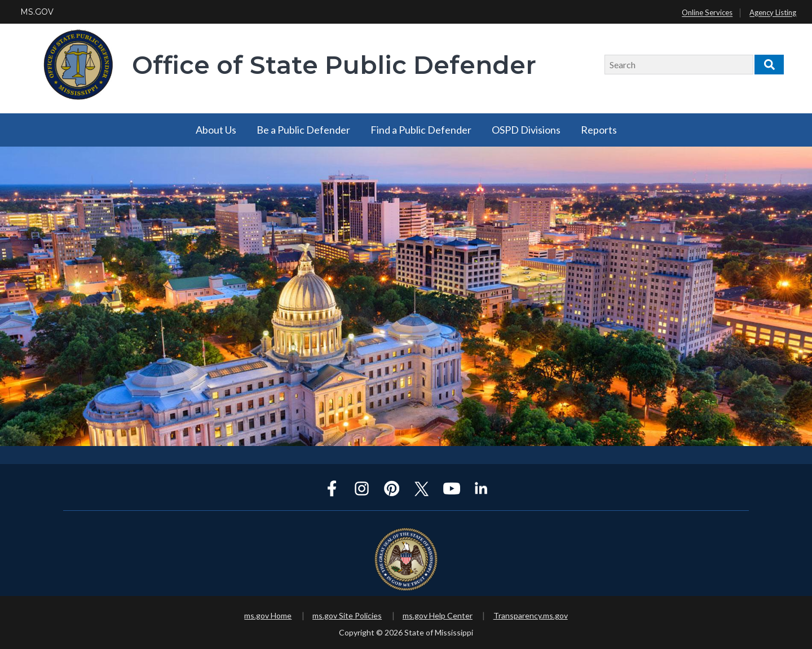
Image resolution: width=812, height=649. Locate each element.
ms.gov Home (268, 615)
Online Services (707, 13)
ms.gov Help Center (438, 615)
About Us (216, 130)
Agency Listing (773, 13)
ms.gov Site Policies (347, 615)
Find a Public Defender (421, 130)
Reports (599, 130)
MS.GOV (37, 12)
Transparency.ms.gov (531, 615)
